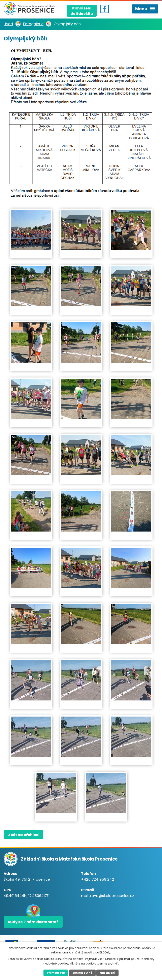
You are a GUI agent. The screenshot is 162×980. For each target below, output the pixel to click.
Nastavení (110, 973)
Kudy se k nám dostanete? (34, 922)
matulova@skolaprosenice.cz (108, 896)
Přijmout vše (53, 973)
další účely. (103, 952)
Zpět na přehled (24, 835)
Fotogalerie (33, 24)
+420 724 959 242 (98, 879)
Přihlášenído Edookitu (82, 10)
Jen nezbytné (83, 973)
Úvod (8, 24)
